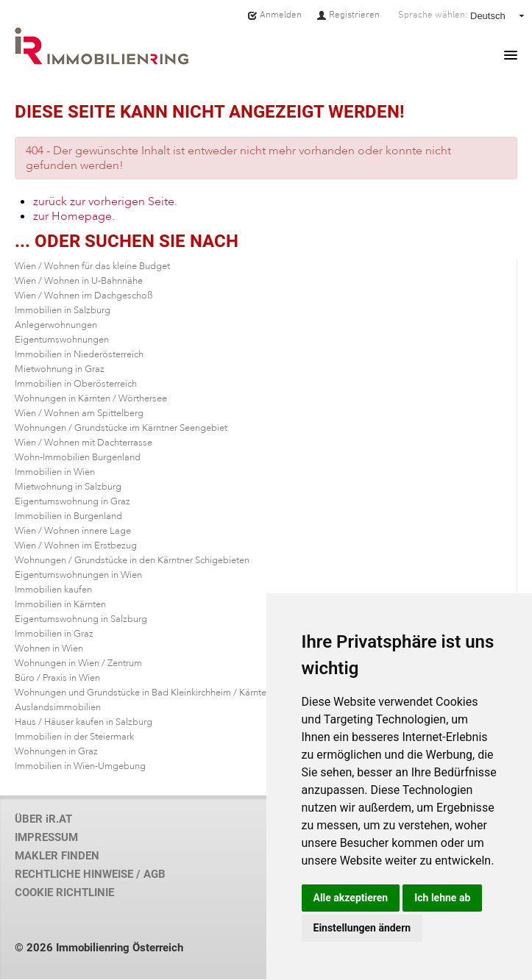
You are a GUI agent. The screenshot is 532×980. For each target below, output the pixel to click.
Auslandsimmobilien (58, 707)
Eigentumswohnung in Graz (72, 501)
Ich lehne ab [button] (442, 898)
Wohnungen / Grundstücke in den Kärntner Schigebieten (132, 560)
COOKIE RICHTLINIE (64, 893)
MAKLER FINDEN (57, 856)
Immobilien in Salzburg (63, 310)
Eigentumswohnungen (62, 340)
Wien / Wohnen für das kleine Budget (92, 266)
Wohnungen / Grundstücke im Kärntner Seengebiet (121, 428)
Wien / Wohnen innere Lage (73, 531)
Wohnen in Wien (49, 648)
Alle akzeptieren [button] (351, 898)
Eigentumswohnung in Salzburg (81, 619)
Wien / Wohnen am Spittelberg (79, 413)
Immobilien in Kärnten (60, 604)
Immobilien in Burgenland (68, 516)
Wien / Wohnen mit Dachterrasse (84, 443)
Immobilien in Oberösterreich (76, 384)
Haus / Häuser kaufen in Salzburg (84, 722)
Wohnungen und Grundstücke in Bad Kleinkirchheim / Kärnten (143, 693)
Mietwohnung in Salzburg (68, 487)
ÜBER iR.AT (43, 819)
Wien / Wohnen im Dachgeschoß (84, 296)
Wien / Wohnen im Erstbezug (76, 546)
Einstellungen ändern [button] (362, 928)
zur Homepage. (74, 216)
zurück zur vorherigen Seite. (105, 201)
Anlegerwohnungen (56, 325)
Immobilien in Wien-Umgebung (80, 766)
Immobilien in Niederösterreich (79, 354)
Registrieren (348, 15)
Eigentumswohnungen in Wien (78, 575)
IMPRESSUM (46, 837)
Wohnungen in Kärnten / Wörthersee (91, 398)
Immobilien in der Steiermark (74, 737)
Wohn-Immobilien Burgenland (78, 457)
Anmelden (274, 15)
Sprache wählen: (433, 15)
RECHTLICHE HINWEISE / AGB (90, 874)
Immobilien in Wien (55, 472)
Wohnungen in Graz (56, 751)
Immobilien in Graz (54, 634)
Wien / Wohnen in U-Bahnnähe (79, 281)
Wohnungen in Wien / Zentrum (78, 663)
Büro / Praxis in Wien (57, 678)
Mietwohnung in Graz (60, 369)
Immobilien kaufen (53, 590)
